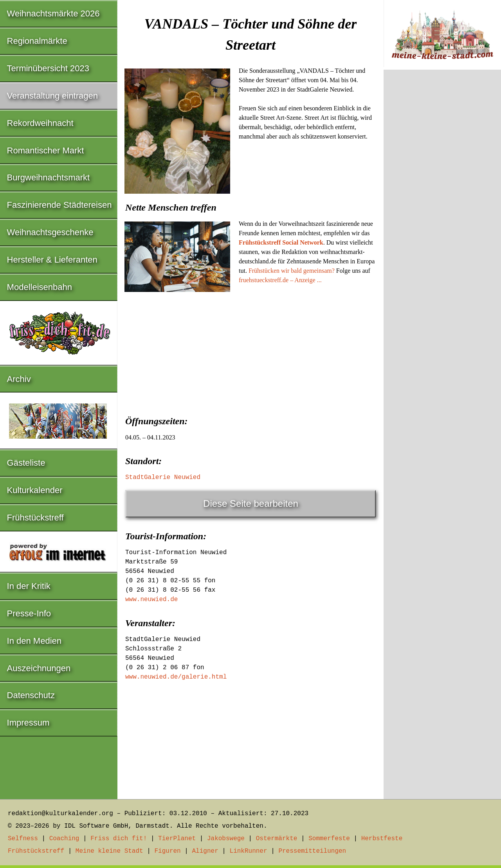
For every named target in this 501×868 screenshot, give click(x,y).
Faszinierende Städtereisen (59, 205)
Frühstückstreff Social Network (281, 242)
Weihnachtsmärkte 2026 (53, 14)
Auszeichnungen (39, 668)
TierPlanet (177, 839)
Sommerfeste (329, 839)
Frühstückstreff (35, 518)
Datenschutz (31, 695)
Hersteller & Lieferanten (52, 260)
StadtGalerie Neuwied (163, 477)
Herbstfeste (382, 839)
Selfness (23, 839)
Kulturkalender (35, 490)
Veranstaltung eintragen (52, 96)
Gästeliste (26, 463)
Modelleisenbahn (40, 287)
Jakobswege (226, 839)
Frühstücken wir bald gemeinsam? (292, 271)
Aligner (205, 851)
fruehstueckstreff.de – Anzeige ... (280, 280)
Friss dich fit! (119, 839)
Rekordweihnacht (40, 123)
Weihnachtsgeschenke (50, 232)
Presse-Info (29, 613)
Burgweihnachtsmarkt (49, 177)
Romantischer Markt (46, 150)
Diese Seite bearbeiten (251, 503)
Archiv (19, 379)
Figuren (167, 851)
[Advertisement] (250, 353)
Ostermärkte (277, 839)
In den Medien (34, 641)
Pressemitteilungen (312, 851)
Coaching (64, 839)
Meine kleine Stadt (109, 851)
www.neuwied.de (151, 600)
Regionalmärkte (37, 41)
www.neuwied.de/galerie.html (176, 677)
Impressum (28, 723)
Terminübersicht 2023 (48, 68)
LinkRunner (249, 851)
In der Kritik (29, 586)
